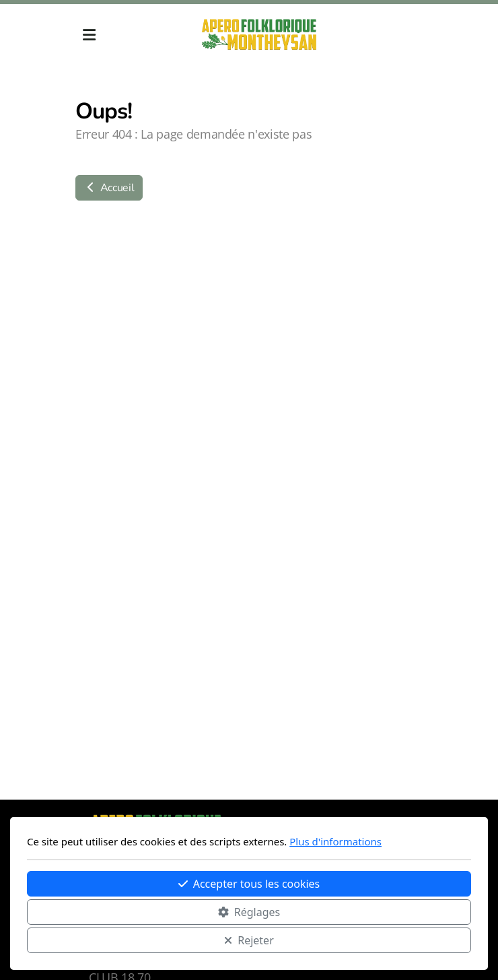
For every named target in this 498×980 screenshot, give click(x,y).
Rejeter (249, 940)
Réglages (249, 912)
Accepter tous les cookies (249, 884)
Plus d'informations (335, 841)
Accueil (109, 188)
